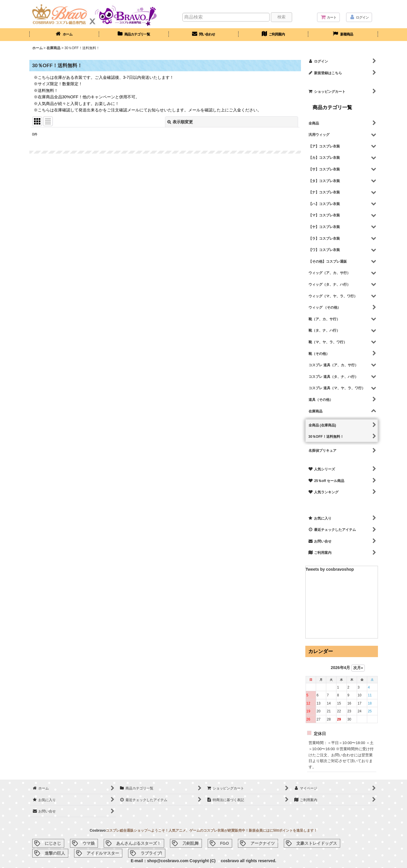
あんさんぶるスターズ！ (139, 843)
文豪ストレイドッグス (317, 843)
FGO (225, 843)
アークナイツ (263, 843)
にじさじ (53, 843)
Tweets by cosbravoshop (330, 569)
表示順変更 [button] (180, 122)
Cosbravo (98, 830)
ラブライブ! (151, 853)
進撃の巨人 (55, 853)
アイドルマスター (103, 853)
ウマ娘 (89, 843)
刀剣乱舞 (191, 843)
